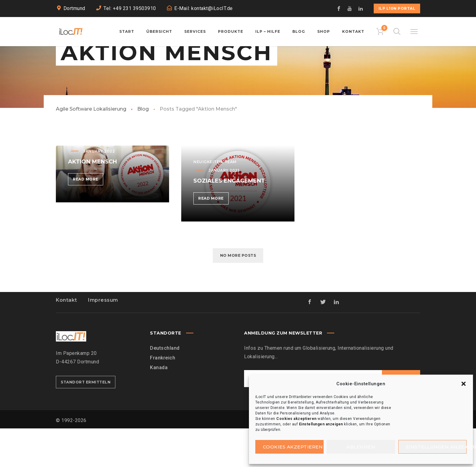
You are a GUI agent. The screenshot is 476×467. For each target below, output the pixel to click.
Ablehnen (361, 447)
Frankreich (163, 396)
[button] (464, 384)
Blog (143, 148)
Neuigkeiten (208, 200)
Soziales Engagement (229, 219)
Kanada (159, 406)
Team (231, 200)
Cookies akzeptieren (293, 447)
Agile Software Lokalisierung (91, 148)
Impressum (103, 339)
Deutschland (165, 387)
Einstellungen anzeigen (436, 447)
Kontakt (66, 339)
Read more (88, 219)
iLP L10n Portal (397, 8)
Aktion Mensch (92, 200)
